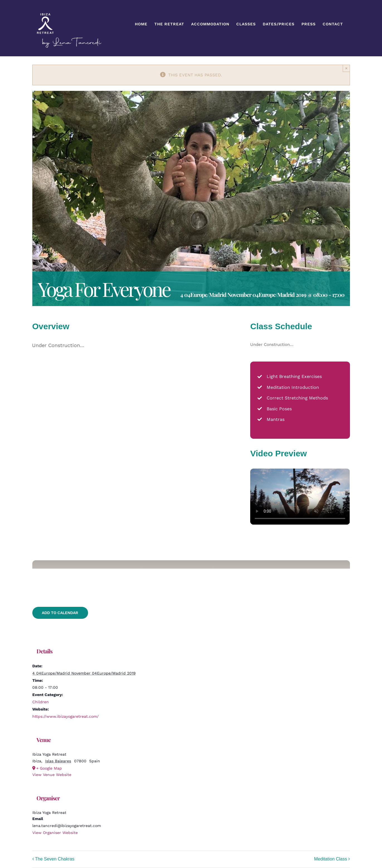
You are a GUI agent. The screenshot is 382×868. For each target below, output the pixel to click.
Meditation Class (330, 859)
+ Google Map (49, 768)
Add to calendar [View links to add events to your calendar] (60, 613)
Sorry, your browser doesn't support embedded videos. (300, 497)
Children (41, 702)
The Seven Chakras (55, 859)
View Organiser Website (55, 833)
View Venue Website (52, 775)
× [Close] (346, 68)
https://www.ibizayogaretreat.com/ (65, 716)
